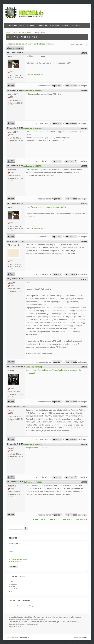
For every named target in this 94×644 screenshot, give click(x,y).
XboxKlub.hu (25, 637)
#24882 (84, 482)
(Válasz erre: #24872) (32, 91)
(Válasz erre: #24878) (33, 367)
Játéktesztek (43, 25)
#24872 (84, 53)
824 (60, 519)
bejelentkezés (39, 44)
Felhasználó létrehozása (19, 559)
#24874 (84, 128)
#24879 (84, 367)
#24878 (84, 279)
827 (73, 519)
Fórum (22, 25)
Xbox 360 (21, 32)
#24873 (84, 91)
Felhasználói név (15, 543)
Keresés (66, 25)
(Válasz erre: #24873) (32, 128)
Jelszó (12, 551)
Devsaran (84, 637)
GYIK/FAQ (31, 25)
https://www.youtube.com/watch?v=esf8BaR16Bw (46, 207)
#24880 (84, 407)
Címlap (8, 32)
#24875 (84, 166)
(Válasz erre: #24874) (32, 166)
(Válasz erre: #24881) (33, 482)
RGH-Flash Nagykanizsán (35, 74)
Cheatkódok (55, 25)
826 (69, 519)
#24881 (84, 444)
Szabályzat (76, 25)
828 (77, 519)
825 (64, 519)
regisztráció (26, 44)
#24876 (84, 204)
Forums (14, 32)
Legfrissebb (12, 25)
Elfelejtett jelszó (16, 562)
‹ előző (43, 519)
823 (56, 519)
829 (82, 519)
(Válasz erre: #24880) (32, 444)
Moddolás (28, 32)
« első (36, 519)
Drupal (20, 627)
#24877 (84, 241)
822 (51, 519)
